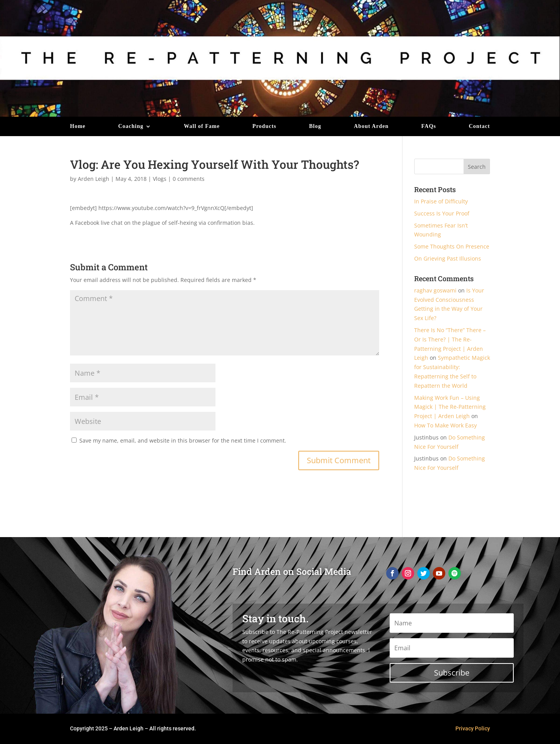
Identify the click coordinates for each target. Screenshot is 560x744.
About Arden (371, 126)
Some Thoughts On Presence (452, 246)
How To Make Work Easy (445, 425)
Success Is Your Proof (442, 213)
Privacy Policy (473, 728)
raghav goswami (435, 290)
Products (264, 126)
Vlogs (160, 179)
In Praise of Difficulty (441, 201)
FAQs (429, 126)
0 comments (189, 179)
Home (78, 126)
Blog (315, 126)
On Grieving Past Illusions (448, 258)
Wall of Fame (202, 126)
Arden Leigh (94, 179)
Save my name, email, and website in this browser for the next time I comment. (183, 440)
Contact (479, 126)
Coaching (131, 126)
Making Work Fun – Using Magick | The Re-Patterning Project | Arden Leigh (450, 407)
